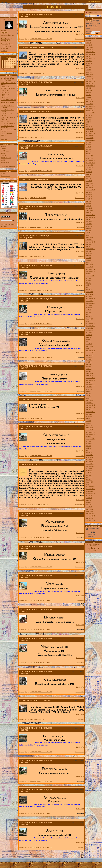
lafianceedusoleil (6, 158)
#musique (93, 546)
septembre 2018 (90, 249)
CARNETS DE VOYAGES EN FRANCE (8, 88)
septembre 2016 (90, 303)
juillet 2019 (89, 226)
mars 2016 (89, 317)
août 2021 (89, 170)
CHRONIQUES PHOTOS (9, 100)
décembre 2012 (90, 405)
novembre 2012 (90, 407)
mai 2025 (88, 68)
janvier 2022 (89, 158)
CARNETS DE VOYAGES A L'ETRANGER (5, 96)
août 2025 (89, 61)
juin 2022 (88, 147)
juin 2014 (88, 364)
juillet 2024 (89, 90)
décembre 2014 (90, 351)
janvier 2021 (89, 185)
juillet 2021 (89, 172)
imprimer (22, 39)
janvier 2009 (89, 511)
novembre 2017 (90, 271)
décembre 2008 (90, 514)
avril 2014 (88, 369)
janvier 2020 (89, 213)
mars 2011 (89, 453)
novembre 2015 (90, 326)
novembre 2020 (90, 190)
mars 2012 (89, 425)
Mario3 (3, 160)
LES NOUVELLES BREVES (38, 198)
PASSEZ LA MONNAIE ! (8, 124)
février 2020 (89, 210)
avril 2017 (88, 287)
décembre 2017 (90, 269)
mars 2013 (89, 398)
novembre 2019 (90, 217)
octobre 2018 (89, 247)
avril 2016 (88, 315)
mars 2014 (89, 371)
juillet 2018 (89, 253)
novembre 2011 (90, 435)
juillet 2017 (89, 281)
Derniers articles (6, 46)
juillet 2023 (89, 118)
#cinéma (90, 544)
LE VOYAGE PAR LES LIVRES (39, 505)
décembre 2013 (90, 378)
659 (38, 853)
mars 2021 (89, 181)
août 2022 (89, 142)
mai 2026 (88, 41)
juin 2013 (88, 391)
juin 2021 (88, 174)
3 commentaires (79, 752)
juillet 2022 (89, 145)
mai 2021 (88, 176)
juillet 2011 (89, 444)
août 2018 (89, 251)
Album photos (5, 49)
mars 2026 (89, 45)
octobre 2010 (89, 464)
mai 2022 (88, 149)
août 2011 (89, 441)
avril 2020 (88, 206)
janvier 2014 (89, 376)
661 (45, 853)
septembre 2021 (90, 167)
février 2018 (89, 265)
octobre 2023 (89, 111)
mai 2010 (88, 475)
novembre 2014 (90, 353)
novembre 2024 (90, 81)
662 (49, 853)
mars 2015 (89, 344)
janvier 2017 (89, 294)
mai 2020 (88, 204)
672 (52, 855)
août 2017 (89, 278)
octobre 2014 (89, 355)
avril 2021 (88, 179)
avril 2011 (88, 450)
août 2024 (89, 88)
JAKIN (3, 174)
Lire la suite (80, 34)
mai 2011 (88, 448)
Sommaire (4, 51)
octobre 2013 (89, 382)
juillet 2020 (89, 199)
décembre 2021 (90, 161)
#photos (93, 548)
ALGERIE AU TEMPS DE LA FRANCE (41, 39)
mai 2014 (88, 367)
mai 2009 (88, 502)
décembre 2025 (90, 52)
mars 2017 (89, 290)
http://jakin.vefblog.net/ (94, 1)
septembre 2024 (90, 86)
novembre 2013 (90, 380)
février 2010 (89, 482)
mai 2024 (88, 95)
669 (74, 853)
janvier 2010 (89, 484)
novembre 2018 (90, 244)
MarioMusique (5, 151)
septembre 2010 (90, 466)
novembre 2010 (90, 462)
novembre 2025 (90, 54)
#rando (91, 551)
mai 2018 (88, 258)
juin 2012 (88, 419)
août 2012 (89, 414)
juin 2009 (88, 500)
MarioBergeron (5, 162)
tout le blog (4, 139)
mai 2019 (88, 231)
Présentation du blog (7, 44)
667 (67, 853)
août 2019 (89, 224)
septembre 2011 (90, 439)
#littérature (96, 544)
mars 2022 (89, 154)
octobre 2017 (89, 274)
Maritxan (3, 156)
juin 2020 (88, 201)
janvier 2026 (89, 50)
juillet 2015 (89, 335)
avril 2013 (88, 396)
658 (34, 853)
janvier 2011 (89, 457)
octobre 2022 (89, 138)
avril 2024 (88, 97)
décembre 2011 (90, 432)
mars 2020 (89, 208)
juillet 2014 (89, 362)
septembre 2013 (90, 385)
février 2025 (89, 74)
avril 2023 (88, 124)
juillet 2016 (89, 308)
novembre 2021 (90, 163)
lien (26, 39)
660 (42, 853)
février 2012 (89, 428)
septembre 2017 (90, 276)
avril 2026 (88, 43)
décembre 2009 (90, 487)
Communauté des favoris (8, 166)
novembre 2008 (90, 516)
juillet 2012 (89, 416)
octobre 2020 (89, 192)
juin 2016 (88, 310)
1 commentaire (80, 171)
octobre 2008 (89, 518)
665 (60, 853)
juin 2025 (88, 65)
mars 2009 (89, 507)
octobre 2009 (89, 491)
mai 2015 (88, 339)
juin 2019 (88, 228)
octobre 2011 (89, 437)
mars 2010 (89, 480)
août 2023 (89, 115)
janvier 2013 (89, 403)
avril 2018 (88, 260)
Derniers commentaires (8, 224)
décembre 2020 (90, 188)
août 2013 (89, 387)
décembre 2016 (90, 296)
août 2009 (89, 496)
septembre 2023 (90, 113)
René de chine (5, 176)
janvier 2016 (89, 321)
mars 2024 (89, 99)
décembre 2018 (90, 242)
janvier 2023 (89, 131)
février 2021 (89, 183)
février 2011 (89, 455)
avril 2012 (88, 423)
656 (27, 853)
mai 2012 (88, 421)
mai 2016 (88, 312)
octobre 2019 (89, 219)
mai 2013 (88, 394)
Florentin (4, 149)
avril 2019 (88, 233)
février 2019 (89, 238)
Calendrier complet (9, 70)
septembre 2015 (90, 330)
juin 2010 (88, 473)
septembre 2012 (90, 412)
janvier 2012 (89, 430)
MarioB (3, 153)
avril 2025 (88, 70)
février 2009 (89, 509)
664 (56, 853)
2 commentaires (79, 39)
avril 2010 (88, 478)
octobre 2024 (89, 84)
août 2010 (89, 468)
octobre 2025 (89, 56)
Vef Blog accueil (91, 13)
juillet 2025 (89, 63)
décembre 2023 (90, 106)
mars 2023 (89, 127)
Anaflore (3, 146)
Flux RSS (4, 227)
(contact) (4, 31)
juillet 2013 (89, 389)
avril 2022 (88, 151)
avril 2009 (88, 505)
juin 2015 (88, 337)
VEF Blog (5, 3)
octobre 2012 (89, 410)
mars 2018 (89, 262)
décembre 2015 (90, 324)
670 (78, 853)
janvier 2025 (89, 77)
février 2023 (89, 129)
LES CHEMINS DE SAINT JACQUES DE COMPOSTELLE (7, 79)
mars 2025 (89, 72)
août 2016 (89, 305)
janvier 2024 (89, 104)
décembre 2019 (90, 215)
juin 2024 (88, 93)
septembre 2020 (90, 194)
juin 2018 (88, 256)
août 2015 (89, 333)
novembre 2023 (90, 108)
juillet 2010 (89, 471)
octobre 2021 (89, 165)
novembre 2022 (90, 136)
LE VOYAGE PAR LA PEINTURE (7, 127)
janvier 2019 (89, 240)
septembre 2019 (90, 222)
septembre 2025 (90, 59)
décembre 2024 (90, 79)
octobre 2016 (89, 301)
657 (31, 853)
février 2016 (89, 319)
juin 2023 (88, 120)
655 (23, 853)
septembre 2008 (90, 521)
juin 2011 (88, 446)
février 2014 (89, 373)
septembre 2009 (90, 493)
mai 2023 (88, 122)
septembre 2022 (90, 140)
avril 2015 (88, 342)
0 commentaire (80, 73)
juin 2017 (88, 283)
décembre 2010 (90, 459)
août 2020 (89, 197)
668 (71, 853)
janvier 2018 (89, 267)
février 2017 (89, 292)
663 (53, 853)
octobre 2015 (89, 328)
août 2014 (89, 360)
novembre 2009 (90, 489)
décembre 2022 (90, 133)
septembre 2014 (90, 358)
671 (82, 853)
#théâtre (96, 551)
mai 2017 (88, 285)
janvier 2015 (89, 348)
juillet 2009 (89, 498)
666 (64, 853)
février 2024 (89, 102)
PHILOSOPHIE (5, 121)
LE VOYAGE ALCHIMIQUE (5, 91)
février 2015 (89, 346)
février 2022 (89, 156)
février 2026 (89, 47)
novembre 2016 (90, 299)
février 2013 (89, 401)
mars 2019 (89, 235)
